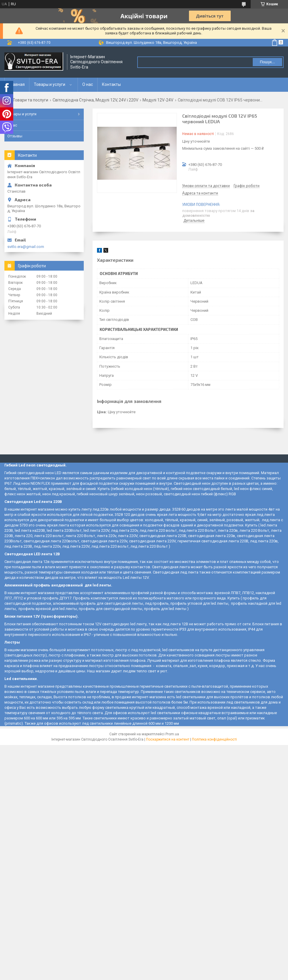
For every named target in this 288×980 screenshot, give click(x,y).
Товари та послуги (30, 100)
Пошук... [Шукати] (267, 62)
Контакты (111, 84)
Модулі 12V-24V (158, 100)
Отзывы (15, 136)
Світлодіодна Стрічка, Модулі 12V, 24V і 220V (96, 100)
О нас (88, 84)
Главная (17, 84)
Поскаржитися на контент (168, 739)
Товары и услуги (50, 84)
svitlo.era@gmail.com (26, 247)
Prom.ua (172, 734)
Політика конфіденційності (214, 739)
